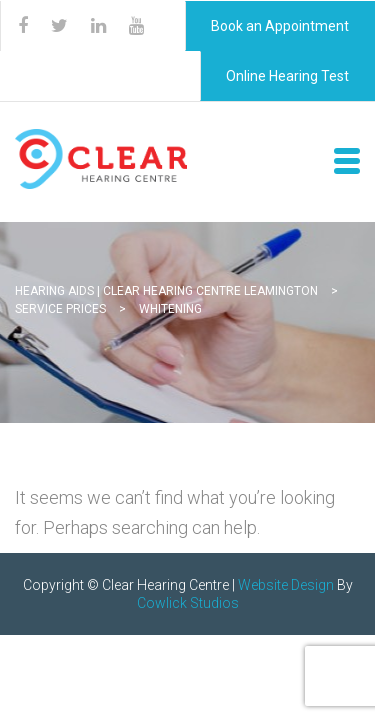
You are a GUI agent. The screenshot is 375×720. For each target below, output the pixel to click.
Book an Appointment (280, 26)
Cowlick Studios (188, 603)
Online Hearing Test (287, 76)
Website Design (286, 585)
